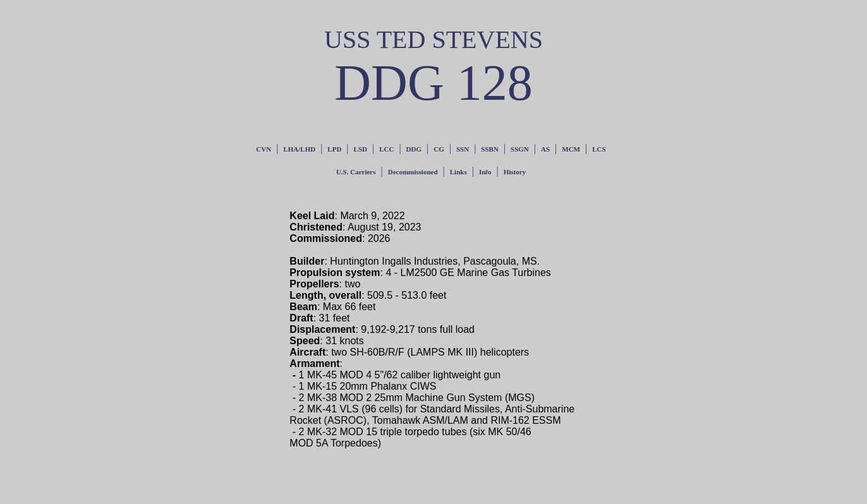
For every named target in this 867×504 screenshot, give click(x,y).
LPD (334, 149)
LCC (386, 149)
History (515, 172)
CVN (264, 149)
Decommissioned (413, 172)
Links (458, 172)
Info (485, 172)
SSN (463, 149)
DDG (414, 149)
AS (545, 149)
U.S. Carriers (356, 172)
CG (439, 149)
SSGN (520, 149)
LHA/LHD (299, 149)
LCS (599, 149)
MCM (571, 149)
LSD (361, 149)
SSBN (490, 149)
